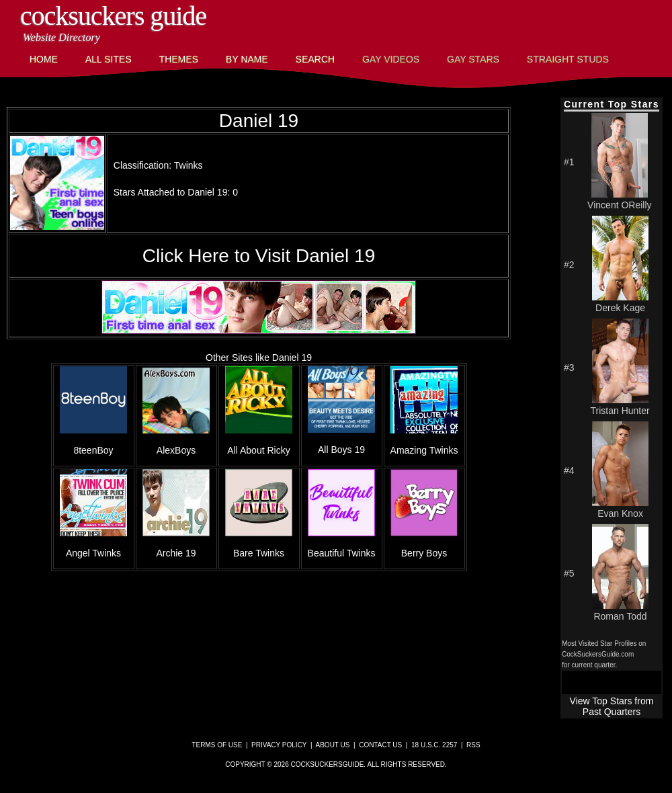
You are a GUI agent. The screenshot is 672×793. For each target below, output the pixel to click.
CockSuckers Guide (113, 16)
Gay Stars (473, 59)
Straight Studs (568, 59)
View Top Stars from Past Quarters (612, 706)
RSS (473, 745)
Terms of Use (217, 745)
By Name (247, 59)
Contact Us (380, 745)
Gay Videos (391, 59)
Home (44, 59)
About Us (333, 745)
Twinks (188, 165)
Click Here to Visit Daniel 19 (259, 256)
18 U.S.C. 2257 (434, 745)
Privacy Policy (279, 745)
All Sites (109, 59)
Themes (179, 59)
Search (315, 59)
